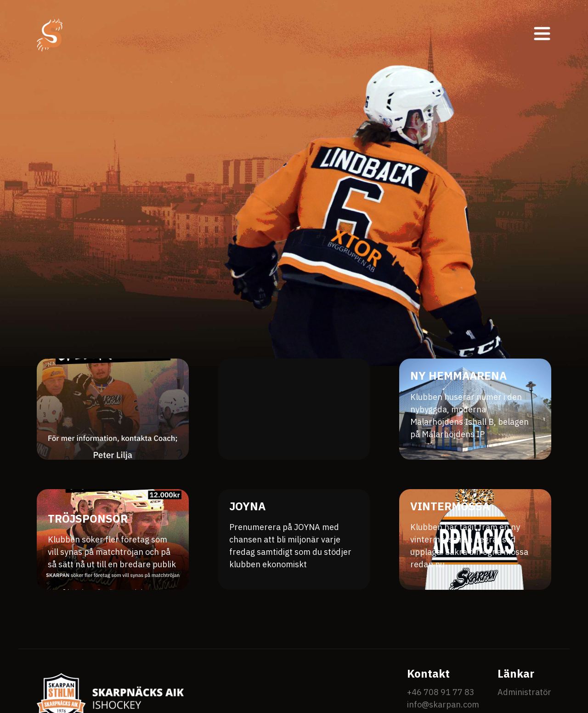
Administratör (524, 692)
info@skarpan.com (443, 704)
